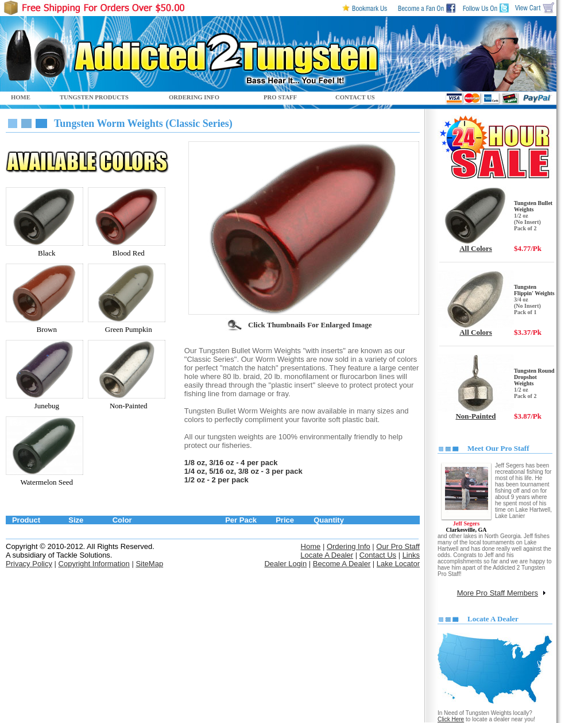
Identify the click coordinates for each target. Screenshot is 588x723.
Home (311, 546)
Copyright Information (94, 564)
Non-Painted (475, 416)
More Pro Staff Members (498, 593)
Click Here (451, 719)
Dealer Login (285, 564)
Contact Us (378, 555)
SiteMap (149, 564)
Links (411, 555)
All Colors (476, 248)
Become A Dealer (342, 564)
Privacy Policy (29, 564)
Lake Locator (398, 564)
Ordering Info (349, 546)
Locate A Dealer (327, 555)
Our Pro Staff (398, 546)
